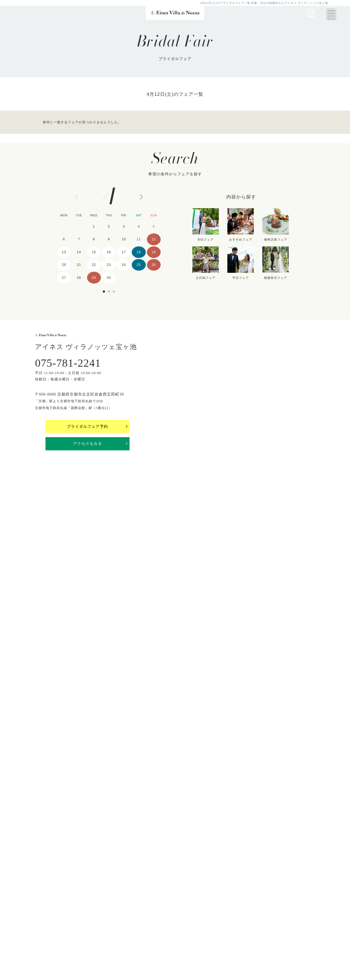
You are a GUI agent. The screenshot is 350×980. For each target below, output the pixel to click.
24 (124, 265)
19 (154, 252)
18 (139, 252)
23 (109, 265)
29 (94, 278)
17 (124, 252)
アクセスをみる (87, 443)
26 (154, 265)
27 (64, 278)
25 (139, 265)
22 (94, 265)
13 (64, 252)
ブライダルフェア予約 (87, 426)
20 (64, 265)
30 (109, 278)
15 (94, 252)
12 (154, 239)
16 (109, 252)
